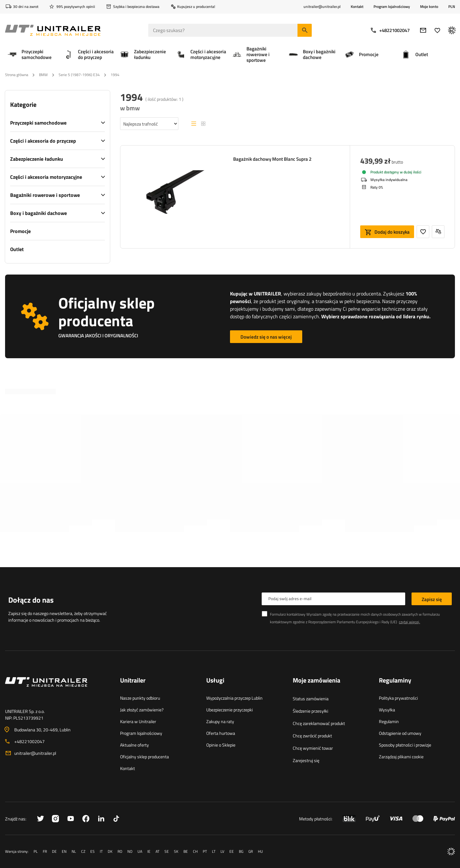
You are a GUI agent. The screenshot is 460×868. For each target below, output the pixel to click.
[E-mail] (423, 30)
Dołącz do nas (31, 600)
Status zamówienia (311, 699)
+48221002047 (390, 30)
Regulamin (389, 721)
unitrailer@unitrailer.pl (35, 753)
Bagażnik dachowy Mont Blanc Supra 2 (272, 159)
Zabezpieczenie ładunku (37, 159)
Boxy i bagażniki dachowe (38, 213)
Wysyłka (387, 710)
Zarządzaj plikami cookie (401, 757)
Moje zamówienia (316, 681)
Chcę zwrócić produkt (312, 736)
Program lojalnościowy (392, 6)
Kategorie (23, 105)
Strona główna (17, 75)
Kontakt (357, 6)
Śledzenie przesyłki (310, 711)
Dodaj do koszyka (392, 232)
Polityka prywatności (398, 698)
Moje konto (429, 7)
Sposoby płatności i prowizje (405, 745)
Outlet (17, 249)
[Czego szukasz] (230, 30)
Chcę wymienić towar (313, 748)
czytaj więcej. (409, 622)
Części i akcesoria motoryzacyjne (46, 177)
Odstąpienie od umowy (400, 733)
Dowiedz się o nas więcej (266, 337)
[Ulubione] (437, 30)
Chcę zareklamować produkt (319, 723)
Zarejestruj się (306, 760)
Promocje (20, 231)
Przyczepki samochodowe (38, 123)
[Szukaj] (305, 30)
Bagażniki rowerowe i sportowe (45, 195)
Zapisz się (432, 599)
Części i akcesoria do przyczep (43, 141)
